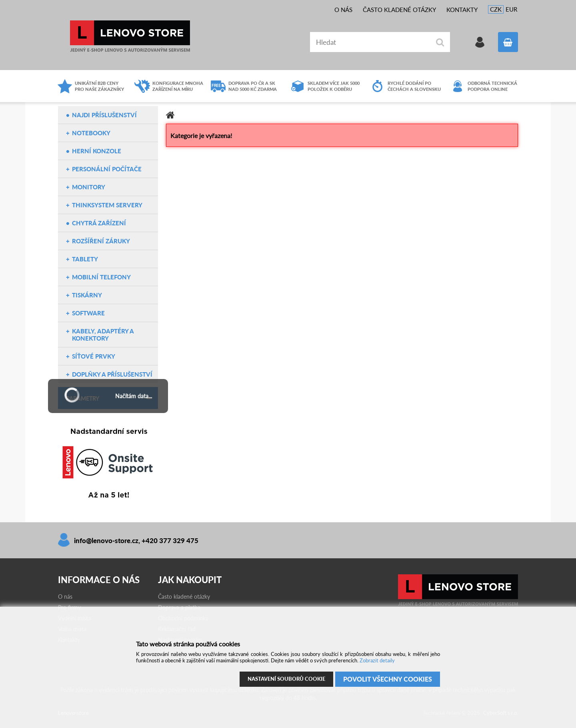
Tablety (85, 259)
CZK (496, 9)
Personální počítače (107, 169)
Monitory (89, 187)
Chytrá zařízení (99, 223)
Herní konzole (97, 151)
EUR (511, 9)
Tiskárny (87, 295)
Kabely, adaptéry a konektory (103, 335)
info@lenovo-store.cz (106, 540)
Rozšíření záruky (101, 241)
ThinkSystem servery (107, 205)
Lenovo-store (130, 36)
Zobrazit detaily (377, 660)
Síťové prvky (94, 356)
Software (88, 313)
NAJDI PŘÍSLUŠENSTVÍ (104, 115)
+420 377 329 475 (170, 540)
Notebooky (91, 133)
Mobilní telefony (101, 277)
